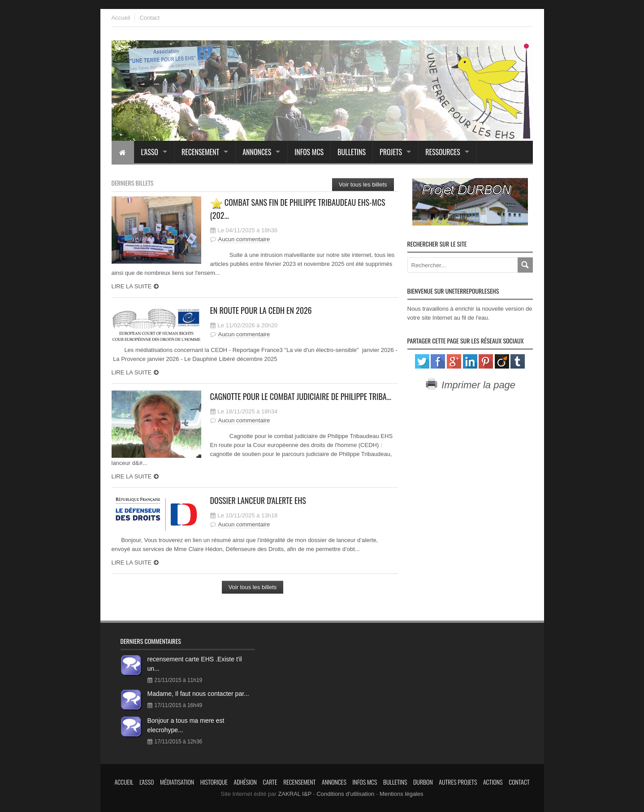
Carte (270, 782)
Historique (214, 782)
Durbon (423, 782)
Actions (493, 782)
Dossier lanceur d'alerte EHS (258, 500)
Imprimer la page (470, 385)
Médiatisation (177, 782)
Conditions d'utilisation (345, 794)
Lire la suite (132, 286)
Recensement (200, 152)
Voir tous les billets (363, 185)
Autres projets (458, 782)
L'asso (150, 152)
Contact (149, 18)
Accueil (121, 18)
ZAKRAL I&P (294, 794)
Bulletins (352, 152)
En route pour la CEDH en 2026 (261, 310)
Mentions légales (402, 794)
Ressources (443, 152)
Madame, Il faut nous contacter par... (198, 694)
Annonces (257, 152)
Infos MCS (309, 152)
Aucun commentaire (244, 239)
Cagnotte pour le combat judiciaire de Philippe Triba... (301, 396)
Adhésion (245, 782)
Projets (391, 152)
